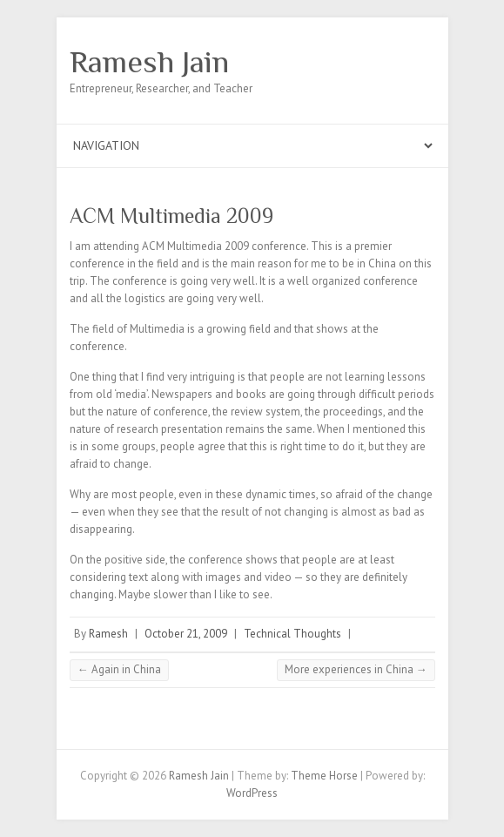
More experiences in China (356, 669)
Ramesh (108, 634)
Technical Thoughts (292, 634)
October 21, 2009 (186, 634)
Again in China (119, 669)
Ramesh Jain (149, 62)
